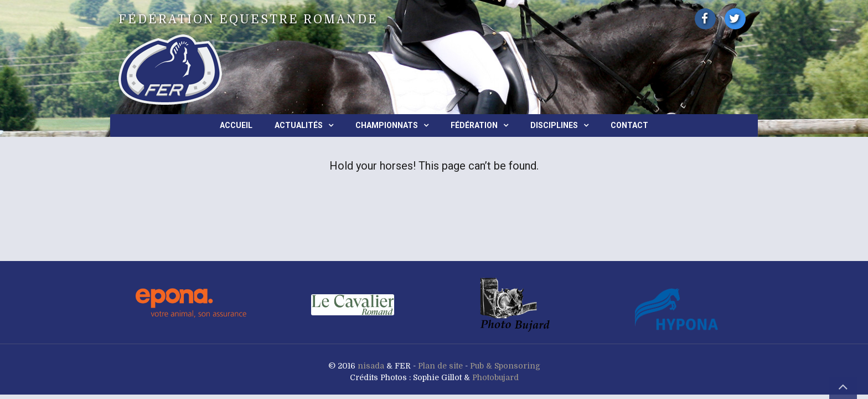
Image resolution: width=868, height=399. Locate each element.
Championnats (387, 125)
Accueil (236, 125)
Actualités (299, 125)
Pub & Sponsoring (505, 366)
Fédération (474, 125)
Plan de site (440, 366)
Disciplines (554, 125)
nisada (371, 366)
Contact (629, 125)
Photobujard (495, 377)
